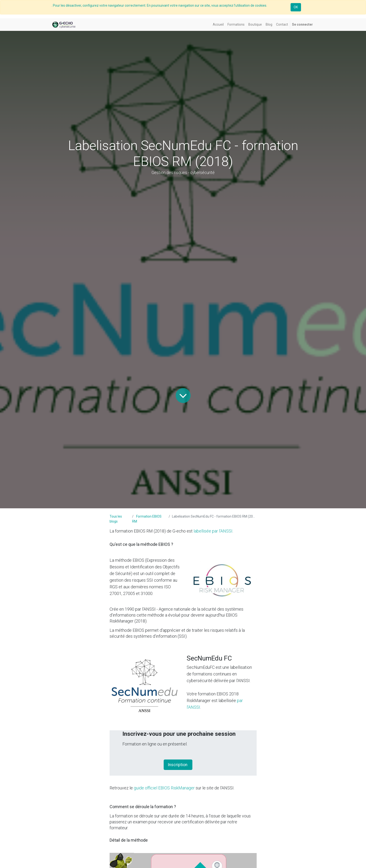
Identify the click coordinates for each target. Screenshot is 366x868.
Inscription (178, 765)
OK (296, 7)
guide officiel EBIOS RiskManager (164, 788)
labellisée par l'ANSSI (213, 531)
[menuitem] (218, 25)
